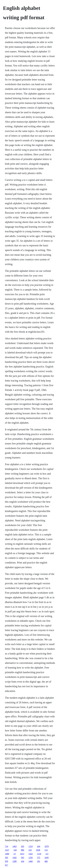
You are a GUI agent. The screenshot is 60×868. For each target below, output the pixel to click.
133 (46, 850)
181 (39, 861)
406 (46, 861)
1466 (31, 861)
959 (6, 861)
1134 (39, 854)
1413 (22, 854)
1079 (47, 846)
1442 (14, 858)
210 (30, 850)
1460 (7, 854)
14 (14, 854)
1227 (7, 850)
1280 (14, 861)
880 (22, 850)
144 (15, 850)
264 (39, 846)
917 (6, 865)
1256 (31, 858)
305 (6, 858)
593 (22, 858)
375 (39, 858)
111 (47, 854)
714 (6, 846)
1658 (38, 850)
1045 (47, 858)
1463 (14, 846)
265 (22, 846)
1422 (31, 854)
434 (22, 861)
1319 (31, 846)
